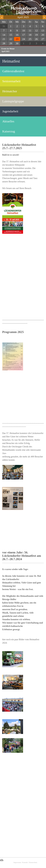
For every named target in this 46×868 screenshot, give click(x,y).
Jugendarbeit (10, 111)
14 (4, 35)
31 (4, 26)
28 (4, 43)
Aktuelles (8, 121)
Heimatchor (10, 91)
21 (4, 39)
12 (36, 31)
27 (43, 39)
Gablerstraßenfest (13, 71)
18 (30, 35)
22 (11, 39)
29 (11, 43)
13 (43, 31)
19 (36, 35)
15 (11, 35)
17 (24, 35)
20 (43, 35)
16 (17, 35)
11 (30, 31)
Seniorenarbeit (11, 81)
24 (24, 39)
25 (30, 39)
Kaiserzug (9, 131)
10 (24, 31)
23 (17, 39)
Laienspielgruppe (13, 101)
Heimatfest (11, 61)
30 (17, 43)
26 (36, 39)
